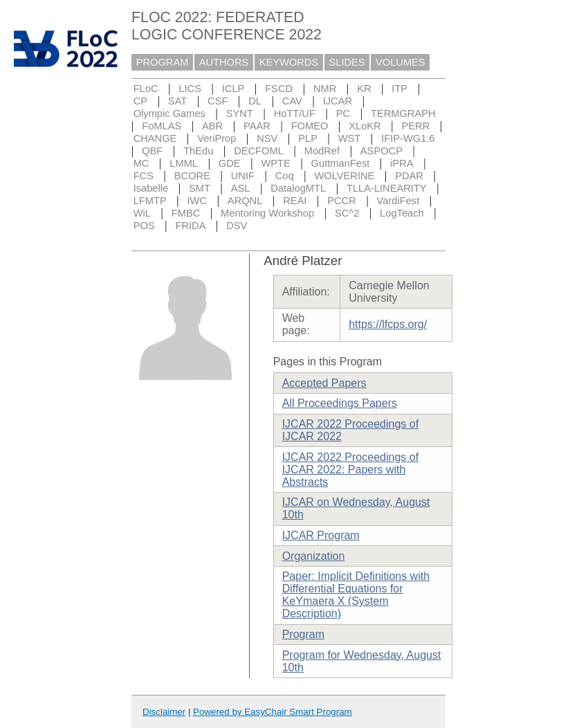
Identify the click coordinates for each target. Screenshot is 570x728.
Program (303, 634)
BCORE (192, 176)
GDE (230, 163)
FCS (144, 176)
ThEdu (198, 151)
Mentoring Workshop (267, 213)
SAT (177, 101)
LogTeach (402, 213)
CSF (218, 101)
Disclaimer (164, 712)
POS (144, 226)
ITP (399, 89)
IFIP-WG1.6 (408, 138)
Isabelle (151, 188)
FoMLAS (162, 126)
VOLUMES (401, 62)
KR (364, 89)
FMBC (186, 213)
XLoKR (365, 126)
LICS (190, 89)
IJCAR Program (321, 535)
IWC (197, 201)
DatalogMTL (298, 188)
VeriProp (217, 138)
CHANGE (155, 138)
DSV (237, 226)
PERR (416, 126)
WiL (142, 213)
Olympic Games (169, 113)
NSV (267, 138)
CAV (292, 101)
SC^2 (347, 213)
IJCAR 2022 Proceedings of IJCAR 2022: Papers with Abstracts (350, 470)
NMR (325, 89)
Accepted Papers (324, 383)
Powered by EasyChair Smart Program (273, 712)
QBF (152, 151)
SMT (200, 188)
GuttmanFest (341, 163)
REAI (295, 201)
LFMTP (150, 201)
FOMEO (310, 126)
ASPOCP (381, 151)
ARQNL (245, 201)
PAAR (257, 126)
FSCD (279, 89)
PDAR (409, 176)
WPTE (275, 163)
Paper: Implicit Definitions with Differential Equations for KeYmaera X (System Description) (356, 595)
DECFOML (259, 151)
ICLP (233, 89)
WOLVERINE (345, 176)
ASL (241, 188)
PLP (308, 138)
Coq (285, 176)
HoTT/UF (295, 113)
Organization (314, 556)
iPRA (402, 163)
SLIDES (347, 62)
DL (255, 101)
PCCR (342, 201)
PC (343, 113)
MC (141, 163)
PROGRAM (163, 62)
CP (140, 101)
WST (350, 138)
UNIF (243, 176)
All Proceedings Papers (340, 403)
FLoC (146, 89)
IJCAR (338, 101)
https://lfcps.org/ (388, 324)
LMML (184, 163)
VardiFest (398, 201)
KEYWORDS (289, 62)
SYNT (240, 113)
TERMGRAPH (403, 113)
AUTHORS (224, 62)
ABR (212, 126)
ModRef (322, 151)
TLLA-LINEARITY (387, 188)
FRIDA (190, 226)
